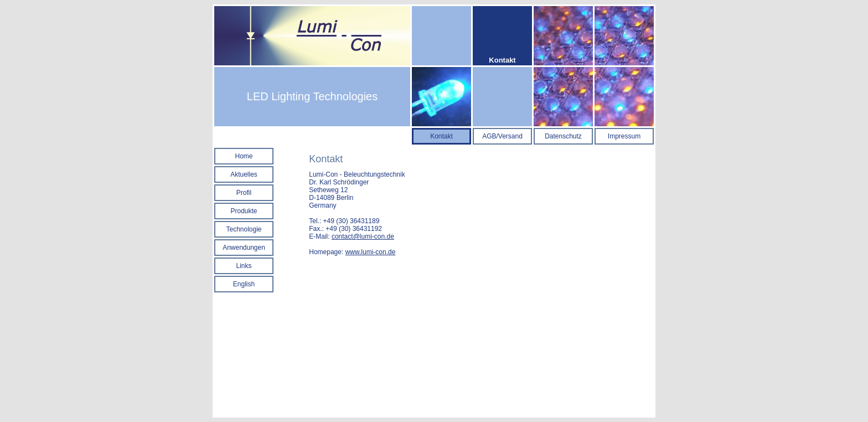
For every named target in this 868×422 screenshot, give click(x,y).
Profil (244, 193)
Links (244, 266)
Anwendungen (244, 248)
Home (244, 156)
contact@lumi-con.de (363, 236)
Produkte (244, 211)
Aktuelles (244, 174)
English (244, 284)
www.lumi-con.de (371, 252)
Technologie (244, 229)
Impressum (624, 136)
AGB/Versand (502, 136)
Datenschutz (563, 136)
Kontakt (441, 136)
